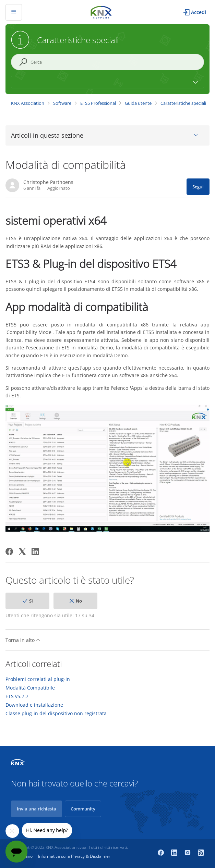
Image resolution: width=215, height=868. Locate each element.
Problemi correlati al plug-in (38, 679)
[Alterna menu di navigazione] (14, 12)
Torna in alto (23, 640)
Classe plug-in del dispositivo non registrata (56, 714)
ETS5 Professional (98, 103)
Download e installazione (34, 705)
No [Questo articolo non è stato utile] (79, 601)
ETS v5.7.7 (17, 696)
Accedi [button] (199, 12)
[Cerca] (107, 62)
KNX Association (28, 103)
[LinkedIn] (35, 551)
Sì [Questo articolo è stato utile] (31, 601)
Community (83, 809)
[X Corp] (22, 551)
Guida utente (138, 103)
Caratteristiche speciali (183, 103)
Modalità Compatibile (30, 688)
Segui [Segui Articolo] (198, 187)
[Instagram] (188, 853)
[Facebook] (9, 551)
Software (62, 103)
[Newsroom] (201, 853)
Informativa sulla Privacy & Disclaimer (74, 856)
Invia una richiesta (37, 809)
